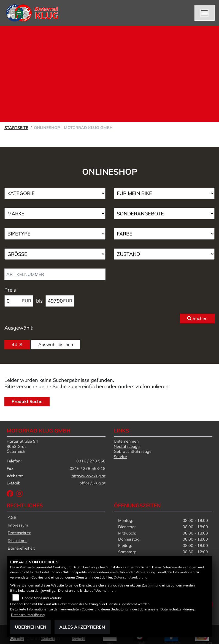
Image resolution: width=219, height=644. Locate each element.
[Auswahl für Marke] (55, 213)
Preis (10, 290)
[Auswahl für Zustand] (164, 254)
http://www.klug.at (89, 476)
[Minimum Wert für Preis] (19, 301)
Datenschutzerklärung (131, 577)
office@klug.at (93, 483)
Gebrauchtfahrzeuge (133, 451)
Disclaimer (17, 541)
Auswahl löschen (56, 344)
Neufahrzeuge (127, 446)
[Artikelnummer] (55, 274)
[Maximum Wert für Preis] (60, 301)
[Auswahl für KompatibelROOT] (164, 193)
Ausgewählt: (19, 328)
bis (39, 301)
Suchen (197, 318)
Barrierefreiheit (21, 548)
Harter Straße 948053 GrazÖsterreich (22, 446)
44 (17, 344)
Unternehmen (126, 441)
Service (120, 457)
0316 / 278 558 (91, 461)
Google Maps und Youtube (42, 598)
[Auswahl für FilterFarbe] (164, 234)
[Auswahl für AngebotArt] (164, 213)
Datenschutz (19, 533)
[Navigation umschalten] (205, 13)
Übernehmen (31, 627)
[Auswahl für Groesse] (55, 254)
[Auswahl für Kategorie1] (55, 193)
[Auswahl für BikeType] (55, 234)
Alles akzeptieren (82, 627)
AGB (12, 517)
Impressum (18, 525)
